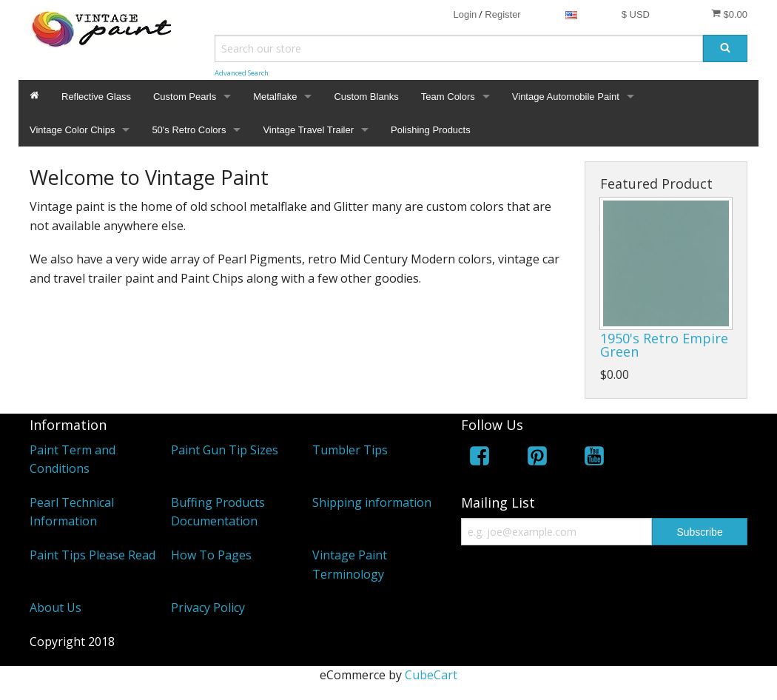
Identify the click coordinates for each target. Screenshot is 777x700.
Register (502, 14)
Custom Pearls (185, 97)
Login (465, 14)
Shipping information (372, 502)
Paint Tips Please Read (92, 555)
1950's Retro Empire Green (664, 345)
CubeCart (431, 675)
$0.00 (729, 14)
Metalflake (275, 97)
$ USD (636, 14)
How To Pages (211, 555)
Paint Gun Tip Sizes (225, 450)
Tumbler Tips (350, 450)
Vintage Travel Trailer (308, 130)
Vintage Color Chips (72, 130)
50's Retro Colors (189, 130)
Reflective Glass (96, 97)
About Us (55, 608)
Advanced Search (242, 73)
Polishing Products (431, 130)
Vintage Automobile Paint (566, 97)
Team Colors (448, 97)
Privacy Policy (208, 608)
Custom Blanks (366, 97)
